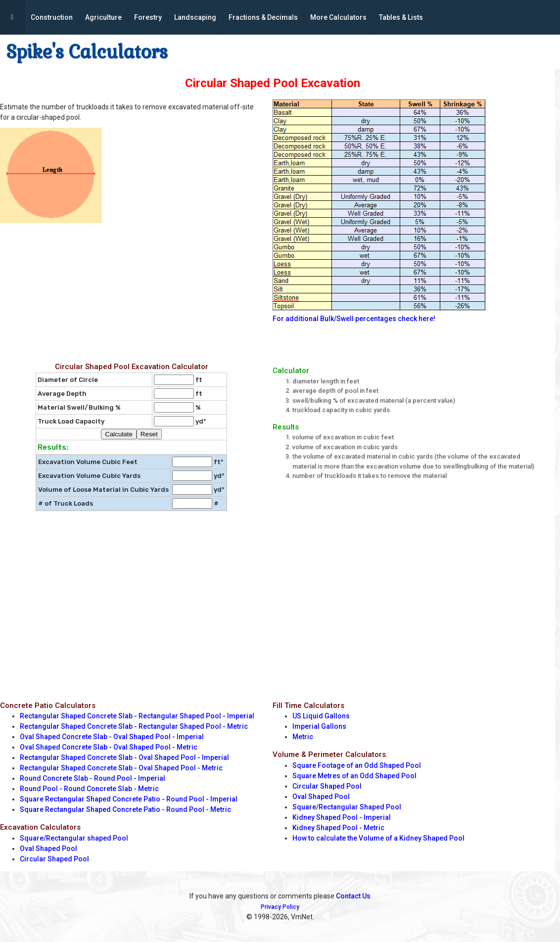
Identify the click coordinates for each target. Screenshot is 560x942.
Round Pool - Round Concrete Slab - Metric (89, 789)
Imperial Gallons (319, 726)
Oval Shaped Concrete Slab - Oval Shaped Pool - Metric (109, 747)
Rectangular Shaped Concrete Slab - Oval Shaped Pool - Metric (121, 768)
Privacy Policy (280, 907)
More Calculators (338, 17)
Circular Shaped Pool (54, 859)
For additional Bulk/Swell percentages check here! (354, 319)
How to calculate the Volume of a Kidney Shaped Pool (378, 838)
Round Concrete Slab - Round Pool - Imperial (93, 778)
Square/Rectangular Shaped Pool (347, 807)
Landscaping (195, 17)
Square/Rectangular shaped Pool (74, 838)
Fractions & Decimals (263, 17)
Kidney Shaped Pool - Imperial (342, 817)
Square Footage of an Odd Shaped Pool (357, 765)
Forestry (148, 17)
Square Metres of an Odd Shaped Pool (354, 776)
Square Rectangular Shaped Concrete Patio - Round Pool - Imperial (129, 799)
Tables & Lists (401, 17)
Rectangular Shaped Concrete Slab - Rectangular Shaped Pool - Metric (134, 726)
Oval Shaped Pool (48, 848)
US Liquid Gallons (321, 716)
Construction (52, 17)
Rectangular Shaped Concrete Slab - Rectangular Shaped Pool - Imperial (137, 716)
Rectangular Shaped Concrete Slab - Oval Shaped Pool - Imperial (124, 757)
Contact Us (353, 896)
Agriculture (103, 17)
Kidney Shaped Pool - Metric (338, 828)
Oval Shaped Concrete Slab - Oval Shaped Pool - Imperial (112, 737)
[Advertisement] (131, 290)
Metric (303, 737)
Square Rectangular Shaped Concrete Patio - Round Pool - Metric (125, 809)
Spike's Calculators (87, 52)
